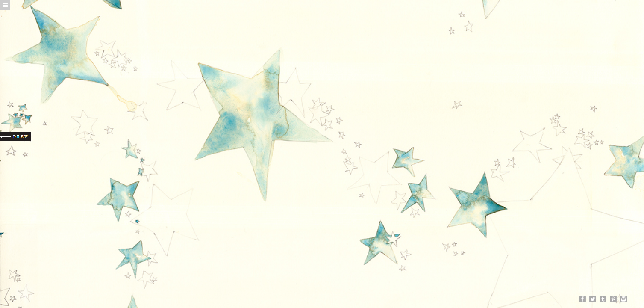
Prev (16, 136)
